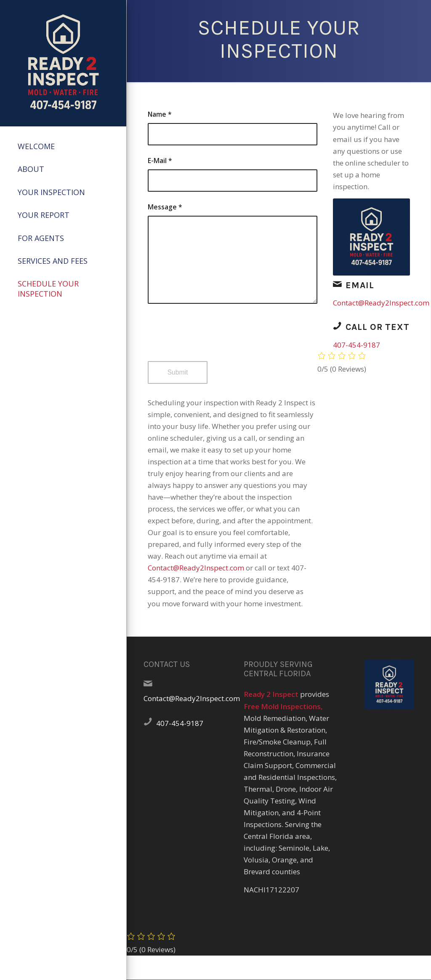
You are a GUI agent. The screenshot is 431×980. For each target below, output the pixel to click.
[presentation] (212, 340)
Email (360, 285)
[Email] (337, 284)
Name (160, 114)
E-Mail (160, 161)
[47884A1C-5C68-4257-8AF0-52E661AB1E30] (63, 63)
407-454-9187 (357, 345)
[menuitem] (63, 147)
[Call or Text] (337, 326)
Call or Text (378, 327)
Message (165, 207)
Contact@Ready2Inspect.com (196, 568)
